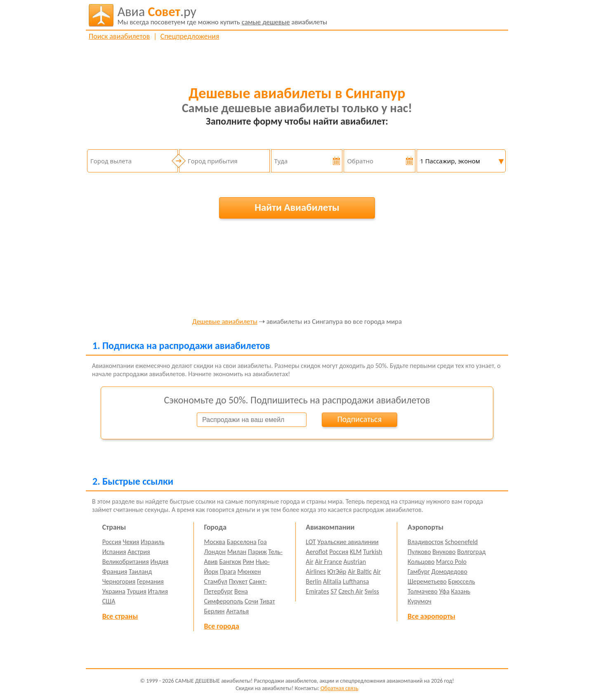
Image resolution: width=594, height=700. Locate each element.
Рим (248, 562)
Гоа (262, 542)
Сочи (251, 601)
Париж (257, 552)
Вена (241, 591)
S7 (334, 591)
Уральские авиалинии (348, 542)
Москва (215, 542)
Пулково (419, 552)
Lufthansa (356, 581)
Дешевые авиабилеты (225, 322)
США (109, 601)
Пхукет (238, 581)
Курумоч (420, 601)
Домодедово (449, 572)
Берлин (214, 611)
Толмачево (423, 591)
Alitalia (332, 581)
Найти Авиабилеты (297, 207)
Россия (112, 542)
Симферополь (224, 601)
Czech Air (351, 591)
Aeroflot (317, 552)
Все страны (120, 616)
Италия (158, 591)
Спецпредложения (190, 36)
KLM (356, 552)
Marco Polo (451, 562)
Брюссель (461, 581)
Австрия (139, 552)
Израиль (152, 542)
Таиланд (140, 572)
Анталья (237, 611)
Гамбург (419, 572)
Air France (328, 562)
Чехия (131, 542)
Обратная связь (339, 688)
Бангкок (230, 562)
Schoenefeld (462, 542)
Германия (150, 581)
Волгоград (471, 552)
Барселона (242, 542)
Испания (114, 552)
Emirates (317, 591)
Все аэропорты (431, 616)
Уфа (444, 591)
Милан (237, 552)
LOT (311, 542)
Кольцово (421, 562)
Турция (137, 591)
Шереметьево (427, 581)
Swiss (372, 591)
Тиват (268, 601)
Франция (115, 572)
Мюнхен (249, 572)
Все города (222, 626)
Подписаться (359, 419)
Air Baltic (360, 572)
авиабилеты (223, 15)
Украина (114, 591)
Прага (228, 572)
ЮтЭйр (337, 572)
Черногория (119, 581)
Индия (159, 562)
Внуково (444, 552)
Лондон (215, 552)
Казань (461, 591)
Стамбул (216, 581)
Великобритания (126, 562)
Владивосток (425, 542)
